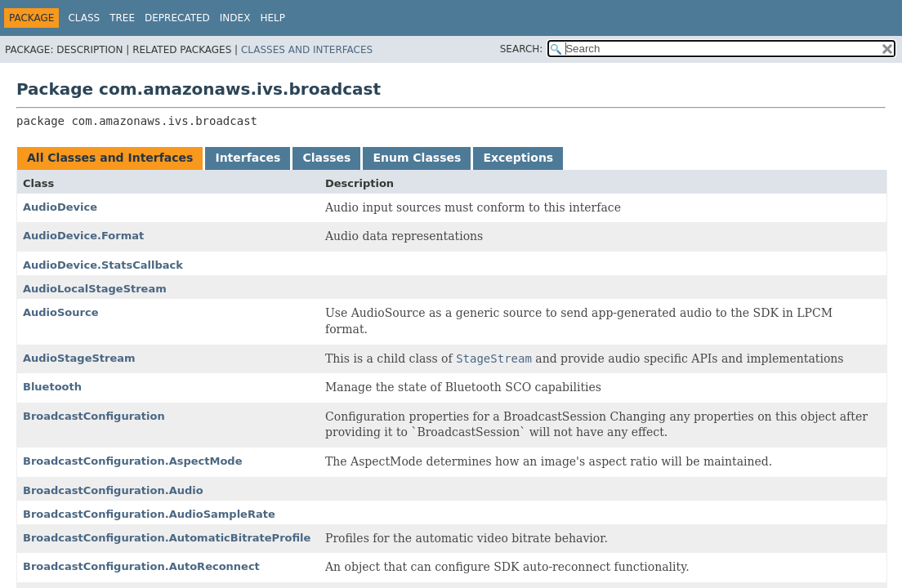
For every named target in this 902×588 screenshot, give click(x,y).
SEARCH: (522, 49)
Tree (122, 18)
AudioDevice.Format (83, 236)
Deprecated (177, 18)
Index (235, 18)
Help (272, 18)
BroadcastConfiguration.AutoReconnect (141, 566)
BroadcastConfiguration (94, 416)
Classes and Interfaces (307, 50)
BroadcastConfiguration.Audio (113, 490)
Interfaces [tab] (248, 158)
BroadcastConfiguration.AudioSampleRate (149, 514)
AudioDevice (60, 207)
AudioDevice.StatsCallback (103, 265)
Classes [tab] (326, 158)
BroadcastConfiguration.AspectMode (133, 461)
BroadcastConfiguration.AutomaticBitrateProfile (167, 538)
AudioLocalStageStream (95, 289)
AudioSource (61, 312)
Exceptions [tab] (518, 158)
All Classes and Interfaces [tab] (110, 158)
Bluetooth (52, 387)
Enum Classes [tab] (417, 158)
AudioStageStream (79, 358)
